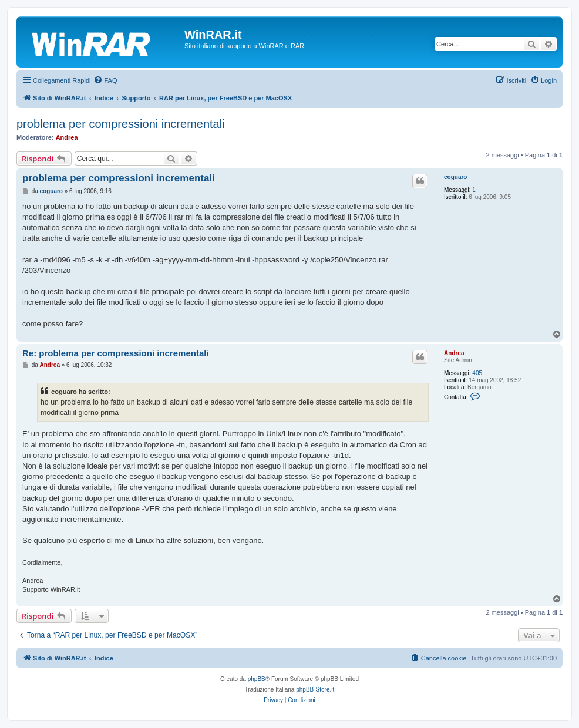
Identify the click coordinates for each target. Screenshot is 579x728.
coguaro (455, 177)
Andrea (67, 137)
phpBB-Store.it (315, 690)
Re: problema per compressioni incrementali (116, 353)
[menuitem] (105, 80)
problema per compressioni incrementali (121, 124)
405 (477, 373)
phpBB (257, 679)
